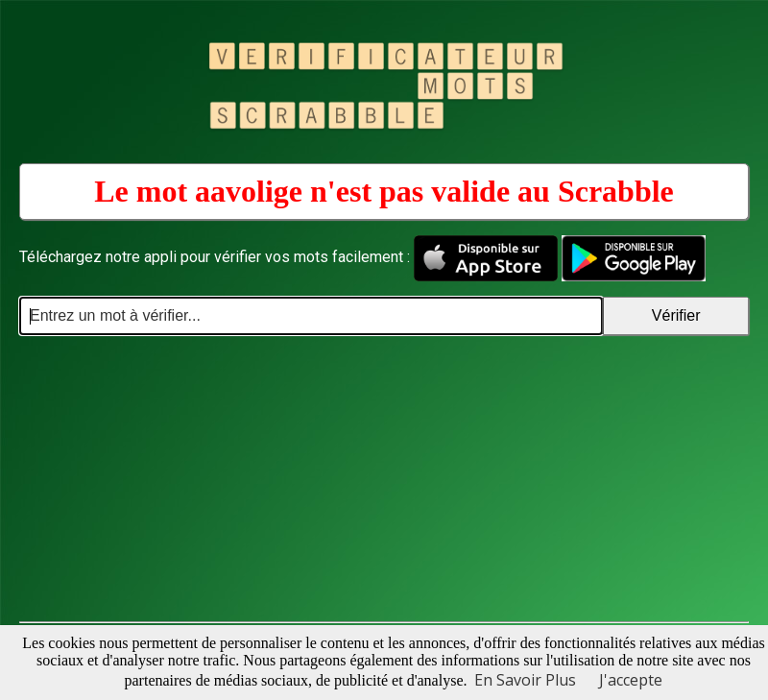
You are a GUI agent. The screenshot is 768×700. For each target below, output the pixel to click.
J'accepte (631, 680)
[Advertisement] (384, 479)
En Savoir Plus (525, 680)
